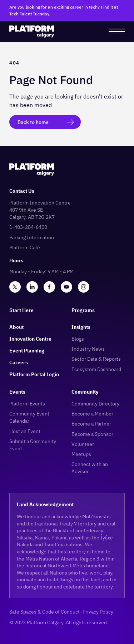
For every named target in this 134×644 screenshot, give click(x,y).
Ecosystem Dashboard (96, 369)
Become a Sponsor (92, 434)
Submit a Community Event (33, 445)
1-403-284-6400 (28, 227)
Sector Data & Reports (96, 359)
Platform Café (25, 247)
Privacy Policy (98, 612)
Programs (83, 310)
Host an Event (25, 431)
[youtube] (66, 287)
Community (85, 392)
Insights (81, 327)
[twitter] (15, 287)
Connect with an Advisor (90, 468)
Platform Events (27, 403)
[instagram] (84, 287)
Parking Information (32, 237)
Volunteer (83, 444)
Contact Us (22, 191)
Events (17, 392)
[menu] (117, 31)
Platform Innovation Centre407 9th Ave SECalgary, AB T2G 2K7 (40, 210)
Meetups (81, 454)
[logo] (32, 32)
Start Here (21, 310)
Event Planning (27, 350)
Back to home (33, 122)
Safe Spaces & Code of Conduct (44, 612)
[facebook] (49, 287)
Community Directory (95, 403)
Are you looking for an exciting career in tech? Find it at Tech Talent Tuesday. (64, 10)
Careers (19, 362)
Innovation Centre (30, 339)
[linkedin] (32, 287)
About (16, 327)
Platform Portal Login (34, 374)
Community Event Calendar (29, 417)
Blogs (78, 339)
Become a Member (92, 414)
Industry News (88, 349)
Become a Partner (91, 424)
